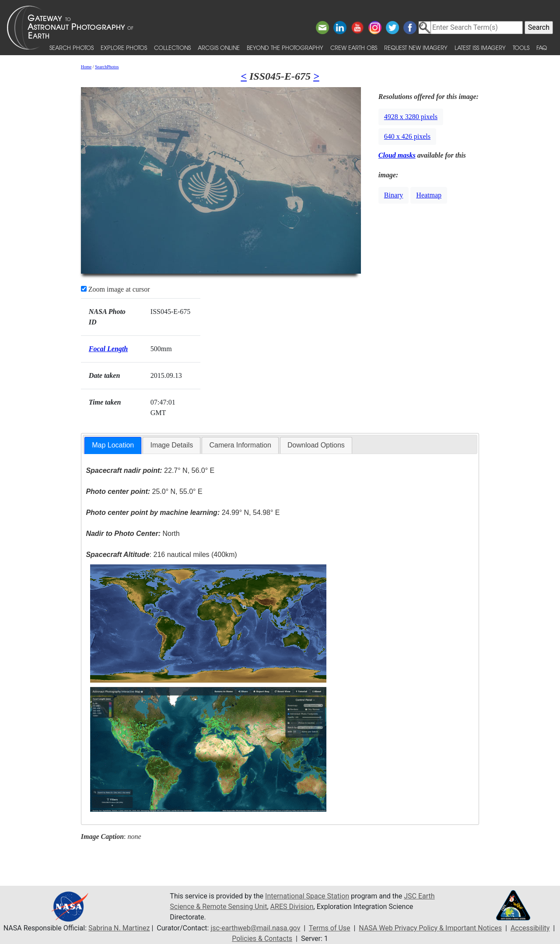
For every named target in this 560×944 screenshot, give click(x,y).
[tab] (113, 446)
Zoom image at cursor (115, 289)
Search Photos (72, 48)
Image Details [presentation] (171, 445)
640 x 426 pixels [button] (407, 136)
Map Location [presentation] (113, 445)
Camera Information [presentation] (240, 445)
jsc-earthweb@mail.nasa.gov (255, 928)
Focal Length (108, 349)
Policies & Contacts (262, 939)
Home (86, 67)
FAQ (542, 48)
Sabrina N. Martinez (119, 928)
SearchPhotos (107, 67)
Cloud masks (397, 155)
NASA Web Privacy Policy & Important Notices (430, 928)
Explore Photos (124, 48)
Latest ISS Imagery (480, 48)
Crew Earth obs (354, 48)
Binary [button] (394, 195)
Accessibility (530, 928)
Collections (172, 48)
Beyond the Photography (285, 48)
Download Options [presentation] (316, 445)
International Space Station (307, 896)
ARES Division (292, 907)
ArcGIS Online (219, 48)
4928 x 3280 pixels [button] (411, 117)
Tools (521, 48)
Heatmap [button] (429, 195)
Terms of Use (330, 928)
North (133, 534)
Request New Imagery (416, 48)
